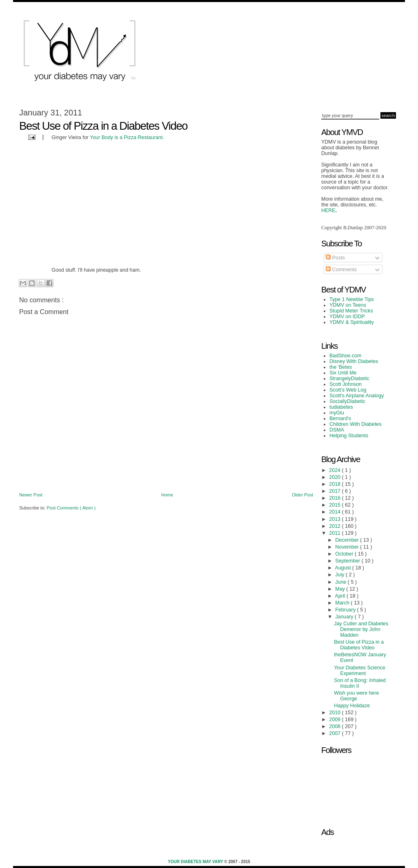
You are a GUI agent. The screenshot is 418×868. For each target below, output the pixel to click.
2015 (335, 505)
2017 (335, 491)
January (345, 617)
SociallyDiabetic (347, 401)
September (348, 561)
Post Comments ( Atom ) (71, 508)
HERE (328, 210)
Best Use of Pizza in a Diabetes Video (359, 645)
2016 (335, 498)
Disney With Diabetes (354, 361)
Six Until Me (343, 373)
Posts (335, 258)
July (340, 575)
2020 (335, 477)
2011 (335, 533)
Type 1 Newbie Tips (352, 299)
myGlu (337, 413)
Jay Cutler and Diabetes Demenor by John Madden (361, 629)
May (341, 589)
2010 (335, 713)
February (346, 610)
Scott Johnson (346, 384)
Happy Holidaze (352, 706)
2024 (335, 470)
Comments (341, 270)
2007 (335, 733)
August (344, 568)
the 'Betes (341, 367)
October (345, 554)
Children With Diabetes (356, 424)
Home (167, 495)
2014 (335, 512)
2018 (335, 484)
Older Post (302, 495)
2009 (335, 720)
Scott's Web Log (348, 390)
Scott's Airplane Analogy (357, 396)
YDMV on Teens (348, 305)
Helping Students (349, 436)
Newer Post (31, 495)
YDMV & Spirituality (352, 322)
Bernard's (340, 418)
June (341, 582)
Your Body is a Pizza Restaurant (126, 137)
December (348, 540)
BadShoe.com (345, 356)
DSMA (337, 430)
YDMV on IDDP (347, 317)
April (341, 596)
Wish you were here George (356, 696)
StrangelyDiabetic (349, 379)
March (343, 603)
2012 (335, 526)
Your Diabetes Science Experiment (360, 671)
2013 (335, 519)
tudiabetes (341, 407)
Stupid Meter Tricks (351, 311)
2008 (335, 726)
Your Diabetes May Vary (196, 862)
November (348, 547)
